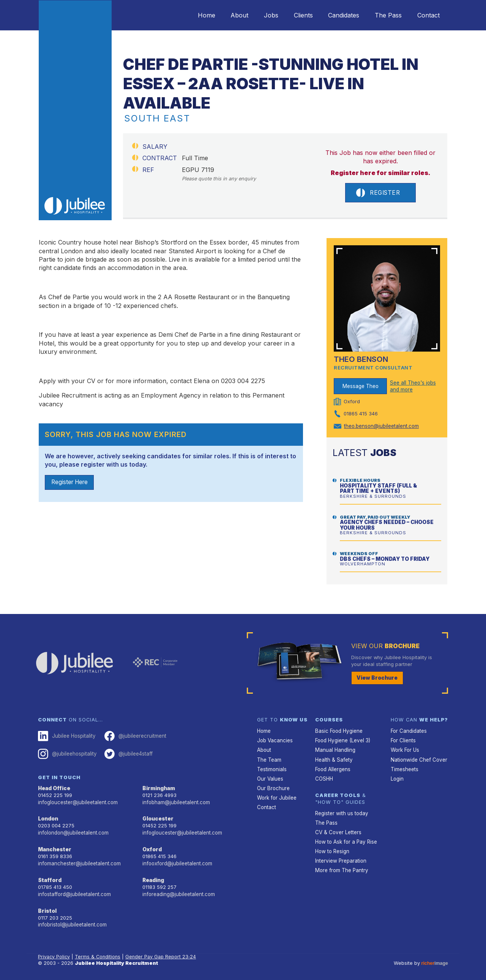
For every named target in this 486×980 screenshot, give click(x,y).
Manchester (54, 847)
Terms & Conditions (99, 951)
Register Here (71, 483)
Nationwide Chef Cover (418, 758)
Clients (293, 15)
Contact (427, 15)
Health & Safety (333, 758)
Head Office (54, 787)
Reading (153, 877)
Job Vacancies (275, 739)
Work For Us (405, 749)
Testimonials (272, 767)
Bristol (47, 906)
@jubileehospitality (67, 753)
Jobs (259, 15)
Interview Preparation (340, 856)
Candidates (337, 15)
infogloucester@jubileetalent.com (77, 800)
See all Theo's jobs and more (413, 386)
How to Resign (332, 847)
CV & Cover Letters (338, 829)
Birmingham (158, 787)
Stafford (49, 877)
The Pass (384, 15)
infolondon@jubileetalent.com (72, 830)
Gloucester (157, 817)
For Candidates (408, 730)
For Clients (403, 739)
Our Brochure (273, 785)
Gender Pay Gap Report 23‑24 (162, 951)
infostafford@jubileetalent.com (74, 890)
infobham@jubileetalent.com (175, 800)
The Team (269, 758)
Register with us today (341, 810)
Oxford (152, 847)
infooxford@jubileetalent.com (177, 860)
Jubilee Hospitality (66, 735)
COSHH (324, 776)
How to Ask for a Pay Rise (346, 838)
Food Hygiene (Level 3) (342, 739)
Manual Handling (334, 749)
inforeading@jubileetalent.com (178, 890)
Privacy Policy (54, 951)
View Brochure (376, 678)
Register (378, 193)
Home (188, 15)
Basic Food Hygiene (338, 730)
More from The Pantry (341, 866)
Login (397, 776)
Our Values (270, 776)
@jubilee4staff (127, 753)
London (48, 817)
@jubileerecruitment (133, 735)
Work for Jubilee (276, 795)
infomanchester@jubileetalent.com (78, 860)
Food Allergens (333, 767)
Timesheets (404, 767)
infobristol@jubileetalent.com (72, 920)
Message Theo (361, 386)
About (224, 15)
